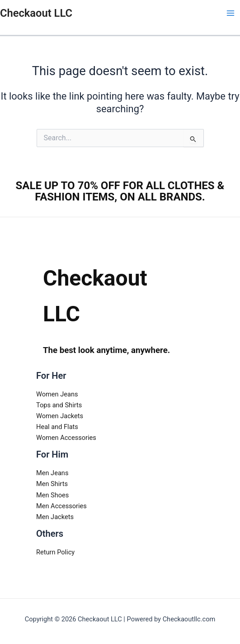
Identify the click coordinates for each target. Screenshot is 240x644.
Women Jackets (60, 416)
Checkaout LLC (36, 13)
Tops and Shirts (59, 405)
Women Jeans (57, 394)
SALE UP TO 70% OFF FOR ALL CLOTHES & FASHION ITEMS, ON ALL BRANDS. (120, 191)
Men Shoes (52, 495)
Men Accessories (61, 506)
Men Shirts (52, 484)
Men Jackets (55, 517)
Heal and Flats (57, 427)
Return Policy (55, 552)
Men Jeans (52, 473)
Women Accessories (66, 438)
